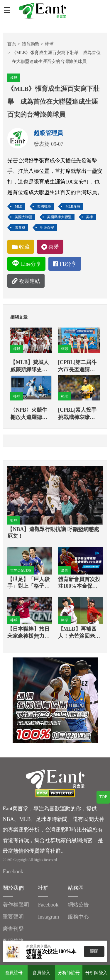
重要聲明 (13, 917)
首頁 (12, 44)
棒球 (49, 44)
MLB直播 (73, 206)
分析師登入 (96, 973)
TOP (103, 797)
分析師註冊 (69, 973)
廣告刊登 (13, 929)
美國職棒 (44, 206)
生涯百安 (47, 228)
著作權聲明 (16, 905)
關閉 (94, 951)
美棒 (89, 217)
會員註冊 (14, 973)
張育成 (20, 228)
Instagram (48, 917)
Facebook (13, 872)
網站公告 (78, 905)
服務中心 (78, 917)
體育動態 (31, 44)
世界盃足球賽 (21, 570)
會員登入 (41, 973)
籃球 (14, 520)
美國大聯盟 (23, 217)
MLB (18, 206)
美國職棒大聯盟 (59, 217)
